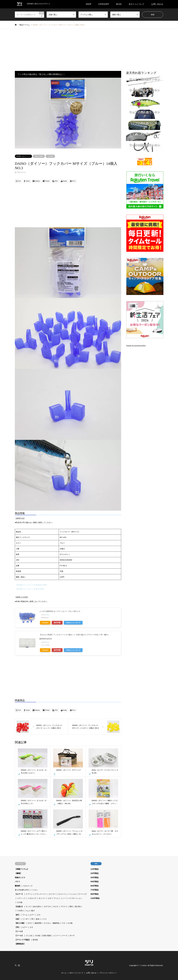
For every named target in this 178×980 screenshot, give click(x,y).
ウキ (63, 923)
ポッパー (42, 898)
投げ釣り (78, 907)
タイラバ (53, 894)
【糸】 (17, 919)
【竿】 (17, 927)
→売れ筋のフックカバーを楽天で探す (30, 589)
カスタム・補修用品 (52, 923)
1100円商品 (95, 898)
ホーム (64, 973)
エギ (50, 898)
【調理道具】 (20, 944)
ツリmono (143, 965)
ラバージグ (82, 894)
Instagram (19, 965)
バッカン (34, 890)
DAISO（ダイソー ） (23, 156)
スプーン (29, 894)
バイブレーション (75, 898)
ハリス (44, 919)
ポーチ (72, 936)
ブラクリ (64, 907)
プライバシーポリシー (108, 973)
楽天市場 (57, 623)
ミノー (63, 898)
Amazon (45, 623)
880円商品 (95, 894)
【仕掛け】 (19, 907)
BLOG (119, 4)
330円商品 (95, 877)
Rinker (48, 615)
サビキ (56, 907)
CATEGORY (104, 4)
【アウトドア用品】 (23, 940)
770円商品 (95, 890)
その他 (50, 156)
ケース (65, 936)
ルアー (32, 915)
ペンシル (72, 894)
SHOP (89, 4)
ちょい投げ (30, 911)
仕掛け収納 (46, 936)
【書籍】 (18, 873)
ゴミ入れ (29, 936)
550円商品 (95, 882)
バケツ (17, 882)
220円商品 (95, 873)
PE (32, 919)
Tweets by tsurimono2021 (136, 346)
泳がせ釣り (37, 907)
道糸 (38, 919)
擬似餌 (17, 886)
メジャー (56, 936)
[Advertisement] (89, 47)
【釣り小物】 (39, 156)
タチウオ (47, 907)
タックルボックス (22, 890)
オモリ (30, 923)
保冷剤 (35, 940)
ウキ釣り (21, 911)
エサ (39, 915)
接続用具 (38, 923)
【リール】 (19, 931)
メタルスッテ (27, 886)
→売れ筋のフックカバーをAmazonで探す (31, 585)
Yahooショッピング (73, 623)
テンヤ (28, 907)
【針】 (17, 915)
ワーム (56, 898)
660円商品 (95, 886)
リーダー (26, 919)
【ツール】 (19, 936)
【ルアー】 (19, 894)
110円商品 (95, 869)
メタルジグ (32, 898)
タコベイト (63, 894)
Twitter (16, 965)
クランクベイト (41, 894)
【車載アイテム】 (22, 869)
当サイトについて (136, 4)
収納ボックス (20, 877)
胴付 (71, 907)
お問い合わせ (157, 4)
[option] (68, 113)
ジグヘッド (21, 898)
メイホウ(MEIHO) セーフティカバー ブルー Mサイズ (60, 611)
